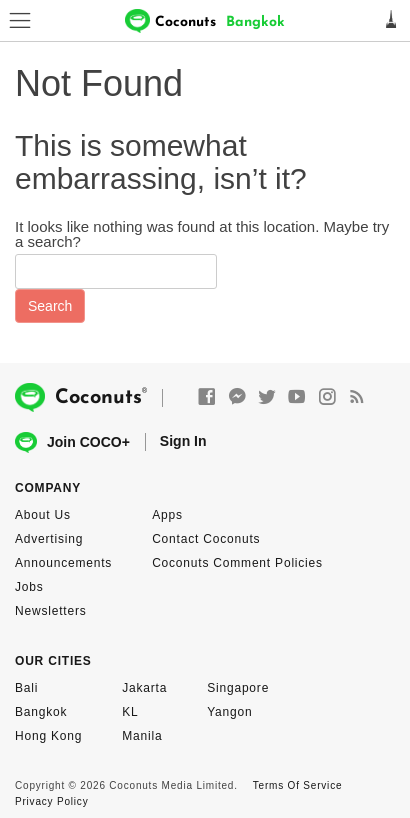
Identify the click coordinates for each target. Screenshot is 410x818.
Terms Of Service (297, 785)
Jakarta (144, 688)
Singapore (238, 688)
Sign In (183, 441)
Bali (26, 688)
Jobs (29, 587)
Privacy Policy (51, 801)
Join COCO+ (72, 442)
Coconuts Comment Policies (237, 563)
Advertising (49, 539)
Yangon (229, 712)
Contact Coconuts (206, 539)
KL (130, 712)
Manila (142, 736)
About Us (43, 515)
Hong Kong (48, 736)
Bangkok (41, 712)
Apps (167, 515)
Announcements (63, 563)
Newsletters (50, 611)
